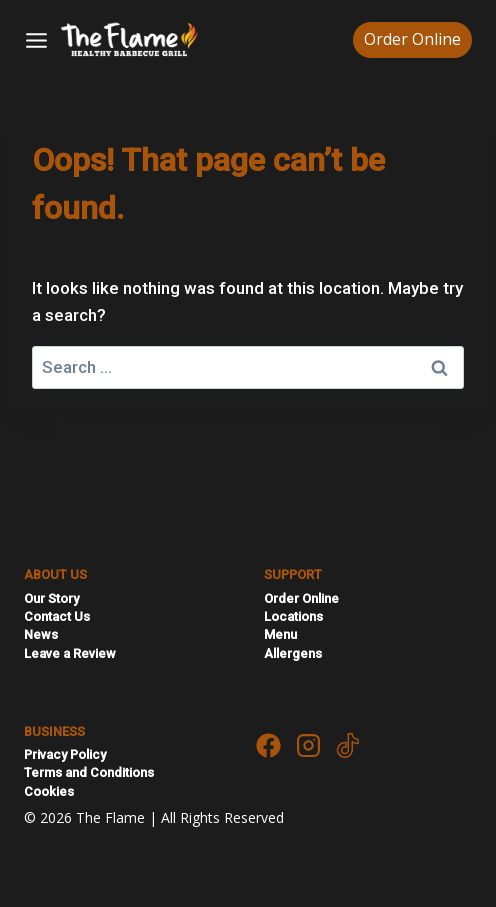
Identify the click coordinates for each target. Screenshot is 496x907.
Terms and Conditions (89, 772)
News (41, 634)
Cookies (49, 791)
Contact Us (57, 616)
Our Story (51, 598)
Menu (280, 634)
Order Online (412, 39)
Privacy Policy (65, 754)
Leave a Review (70, 653)
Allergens (293, 653)
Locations (293, 616)
